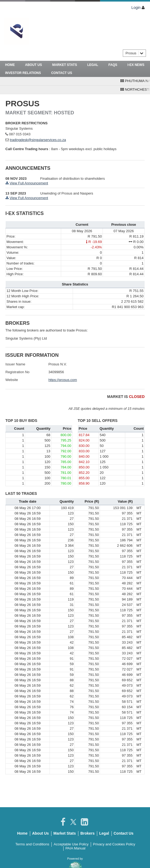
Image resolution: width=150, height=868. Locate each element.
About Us (34, 65)
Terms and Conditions (32, 844)
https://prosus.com (63, 380)
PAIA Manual (75, 848)
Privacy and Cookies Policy (114, 844)
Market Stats (65, 65)
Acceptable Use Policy (71, 844)
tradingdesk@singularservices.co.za (38, 140)
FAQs (113, 65)
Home (10, 65)
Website (12, 380)
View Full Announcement (29, 183)
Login (136, 8)
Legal (93, 65)
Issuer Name (15, 364)
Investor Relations (23, 73)
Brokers (87, 833)
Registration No (18, 372)
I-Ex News (136, 65)
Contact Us (62, 73)
